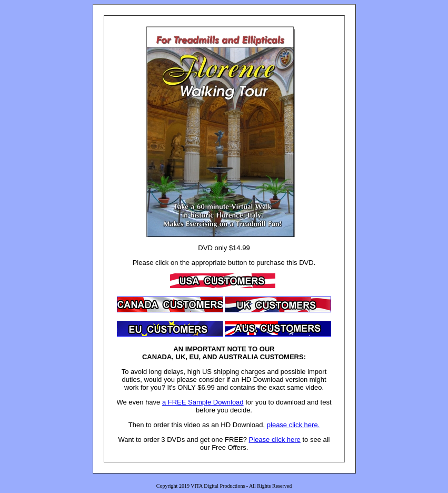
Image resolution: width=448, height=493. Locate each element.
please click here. (293, 425)
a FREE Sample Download (203, 402)
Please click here (275, 440)
